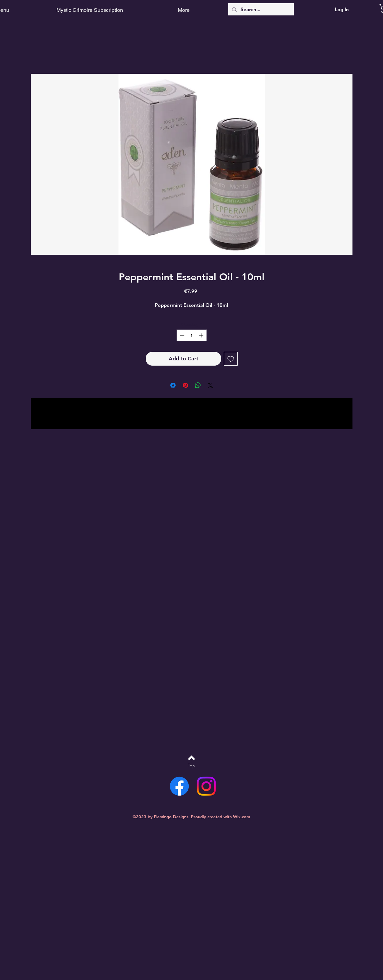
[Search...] (260, 9)
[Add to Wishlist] (231, 359)
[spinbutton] (191, 335)
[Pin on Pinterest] (185, 385)
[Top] (191, 766)
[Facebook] (179, 786)
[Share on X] (210, 385)
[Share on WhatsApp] (198, 385)
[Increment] (202, 335)
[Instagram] (206, 786)
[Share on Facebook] (173, 385)
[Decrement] (181, 335)
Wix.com (242, 817)
